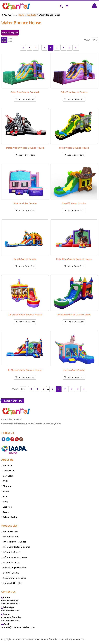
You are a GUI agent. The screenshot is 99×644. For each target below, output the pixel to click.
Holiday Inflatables (13, 583)
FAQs (6, 481)
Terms (6, 512)
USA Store (8, 476)
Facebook (4, 439)
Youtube (17, 439)
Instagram (21, 439)
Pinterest (12, 439)
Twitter (8, 439)
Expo (6, 497)
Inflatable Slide (11, 537)
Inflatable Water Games (15, 557)
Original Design (11, 573)
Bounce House (10, 531)
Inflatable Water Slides (15, 542)
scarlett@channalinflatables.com (18, 627)
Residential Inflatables (14, 578)
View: (87, 40)
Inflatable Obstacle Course (16, 547)
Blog (5, 502)
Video (6, 491)
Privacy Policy (10, 517)
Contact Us (9, 471)
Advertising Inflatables (15, 568)
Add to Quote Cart (27, 99)
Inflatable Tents (11, 563)
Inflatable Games (12, 552)
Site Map (7, 507)
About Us (8, 466)
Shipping (8, 486)
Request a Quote (10, 33)
